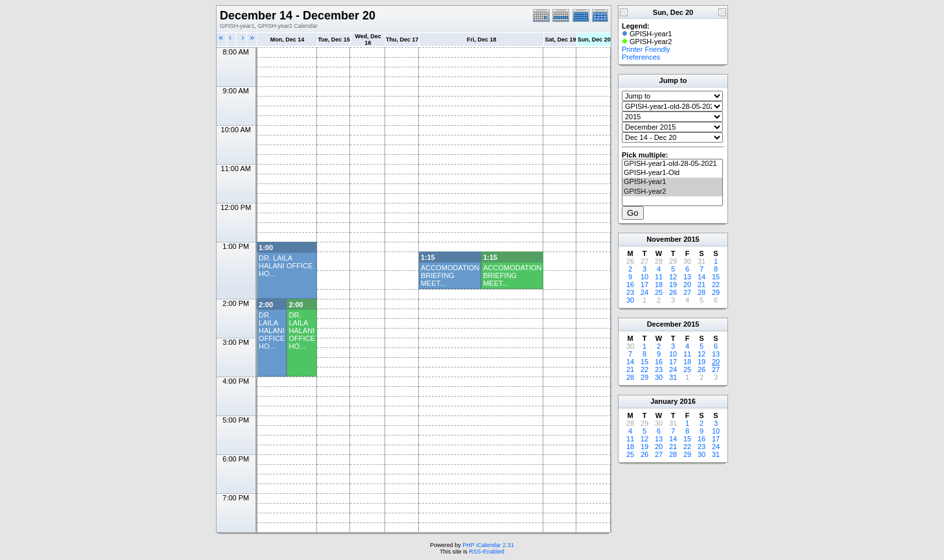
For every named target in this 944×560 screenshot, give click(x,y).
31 (673, 377)
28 (702, 292)
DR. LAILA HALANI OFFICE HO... (286, 266)
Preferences (641, 57)
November (664, 239)
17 (644, 285)
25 (659, 292)
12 (673, 277)
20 (687, 285)
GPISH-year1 (672, 182)
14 (702, 277)
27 (687, 292)
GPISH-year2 (672, 192)
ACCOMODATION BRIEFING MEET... (450, 275)
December (664, 324)
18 (659, 285)
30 (630, 300)
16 (630, 285)
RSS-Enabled (487, 552)
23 (630, 292)
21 (702, 285)
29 (716, 292)
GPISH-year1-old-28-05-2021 (672, 164)
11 (659, 277)
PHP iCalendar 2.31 (488, 545)
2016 (687, 401)
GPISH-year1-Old (672, 173)
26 (673, 292)
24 (644, 292)
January (664, 401)
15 (716, 277)
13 (687, 277)
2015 (691, 239)
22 (716, 285)
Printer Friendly (646, 49)
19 (673, 285)
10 (644, 277)
